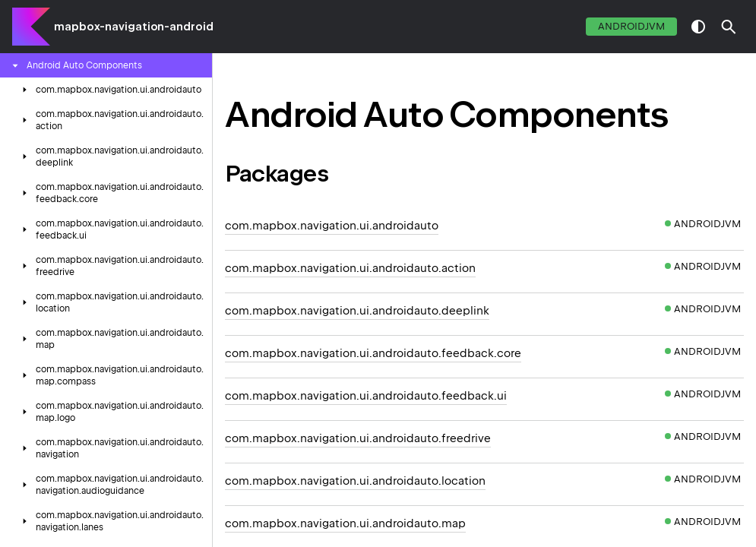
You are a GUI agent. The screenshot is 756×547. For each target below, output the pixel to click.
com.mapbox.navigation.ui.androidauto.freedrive (358, 438)
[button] (729, 27)
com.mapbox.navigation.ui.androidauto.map (345, 523)
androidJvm (631, 26)
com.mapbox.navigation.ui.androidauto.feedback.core (373, 353)
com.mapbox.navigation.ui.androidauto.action (350, 268)
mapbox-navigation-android (134, 27)
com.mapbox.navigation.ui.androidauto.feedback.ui (366, 396)
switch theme (698, 27)
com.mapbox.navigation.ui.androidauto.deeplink (357, 311)
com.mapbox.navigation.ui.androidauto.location (355, 481)
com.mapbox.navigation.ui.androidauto (332, 226)
